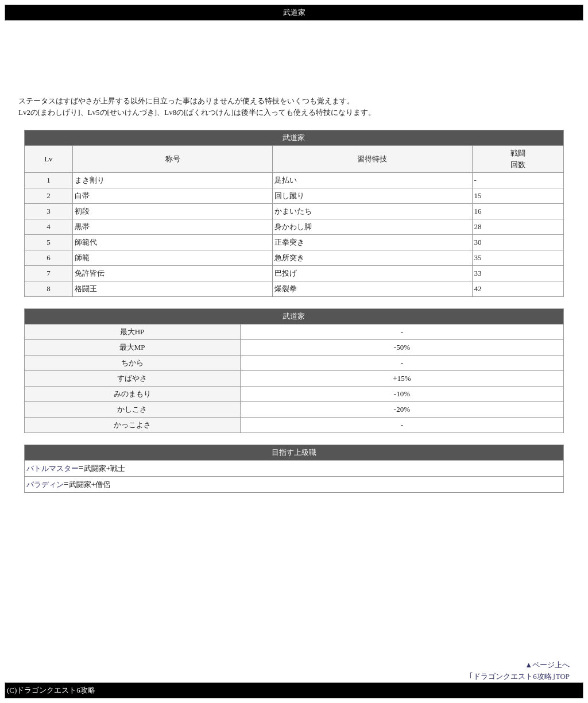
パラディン (45, 484)
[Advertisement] (294, 58)
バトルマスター (53, 468)
